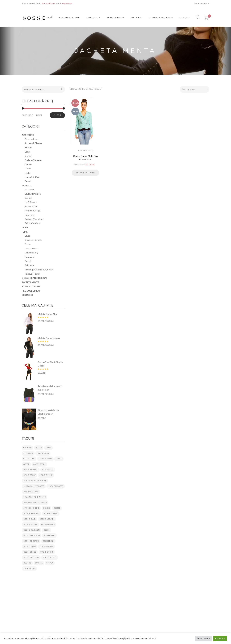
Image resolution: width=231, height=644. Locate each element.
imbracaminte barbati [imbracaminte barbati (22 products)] (35, 481)
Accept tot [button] (220, 638)
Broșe (28, 152)
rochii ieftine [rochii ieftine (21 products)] (47, 546)
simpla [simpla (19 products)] (50, 563)
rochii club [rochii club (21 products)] (49, 535)
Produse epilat (31, 291)
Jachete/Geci (32, 206)
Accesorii (28, 135)
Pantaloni (30, 257)
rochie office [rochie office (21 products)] (48, 525)
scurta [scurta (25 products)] (39, 563)
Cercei (28, 156)
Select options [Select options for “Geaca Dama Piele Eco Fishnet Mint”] (85, 173)
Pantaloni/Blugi (32, 211)
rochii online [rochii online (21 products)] (47, 552)
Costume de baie (33, 240)
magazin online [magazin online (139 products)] (31, 508)
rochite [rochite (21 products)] (27, 563)
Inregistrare (66, 3)
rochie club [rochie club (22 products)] (30, 519)
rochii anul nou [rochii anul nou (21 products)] (32, 535)
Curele (28, 164)
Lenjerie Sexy (32, 253)
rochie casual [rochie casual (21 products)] (51, 514)
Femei (25, 232)
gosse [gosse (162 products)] (26, 464)
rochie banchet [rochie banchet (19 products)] (32, 514)
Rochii (28, 261)
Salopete (29, 265)
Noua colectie (31, 286)
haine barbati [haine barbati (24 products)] (31, 470)
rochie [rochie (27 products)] (57, 508)
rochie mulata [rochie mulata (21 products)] (47, 519)
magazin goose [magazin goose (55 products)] (56, 486)
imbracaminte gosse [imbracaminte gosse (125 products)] (34, 486)
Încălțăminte (31, 202)
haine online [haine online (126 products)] (46, 475)
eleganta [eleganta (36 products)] (28, 453)
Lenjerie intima (32, 177)
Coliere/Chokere (33, 160)
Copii (25, 228)
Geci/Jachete (86, 150)
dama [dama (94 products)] (48, 448)
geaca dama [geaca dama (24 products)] (43, 453)
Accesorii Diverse (34, 143)
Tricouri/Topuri (32, 274)
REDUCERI (27, 295)
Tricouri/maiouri (33, 223)
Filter (57, 115)
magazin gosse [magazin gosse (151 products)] (31, 492)
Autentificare (49, 3)
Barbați (26, 186)
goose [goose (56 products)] (59, 459)
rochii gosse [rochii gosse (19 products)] (30, 546)
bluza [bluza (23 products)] (39, 448)
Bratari (28, 147)
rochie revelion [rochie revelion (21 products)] (32, 530)
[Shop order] (195, 89)
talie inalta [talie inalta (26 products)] (29, 568)
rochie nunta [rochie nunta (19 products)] (30, 525)
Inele (27, 173)
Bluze (28, 236)
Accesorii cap (32, 139)
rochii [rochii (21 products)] (47, 530)
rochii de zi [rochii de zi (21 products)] (48, 541)
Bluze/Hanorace (33, 194)
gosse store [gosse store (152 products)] (39, 464)
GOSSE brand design (34, 278)
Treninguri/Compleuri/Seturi (39, 270)
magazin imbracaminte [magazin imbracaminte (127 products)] (35, 503)
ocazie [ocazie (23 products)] (46, 508)
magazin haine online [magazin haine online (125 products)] (34, 497)
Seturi (28, 181)
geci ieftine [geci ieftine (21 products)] (29, 459)
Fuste (28, 244)
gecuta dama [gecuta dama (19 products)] (45, 459)
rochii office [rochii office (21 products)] (30, 552)
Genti (28, 168)
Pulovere (29, 215)
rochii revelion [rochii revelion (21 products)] (31, 557)
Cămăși (28, 198)
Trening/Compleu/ (34, 219)
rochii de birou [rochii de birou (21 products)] (31, 541)
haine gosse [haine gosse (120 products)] (30, 475)
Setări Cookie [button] (203, 638)
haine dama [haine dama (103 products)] (48, 470)
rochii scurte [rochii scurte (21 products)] (50, 557)
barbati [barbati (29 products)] (27, 448)
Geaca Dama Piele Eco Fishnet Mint (86, 158)
